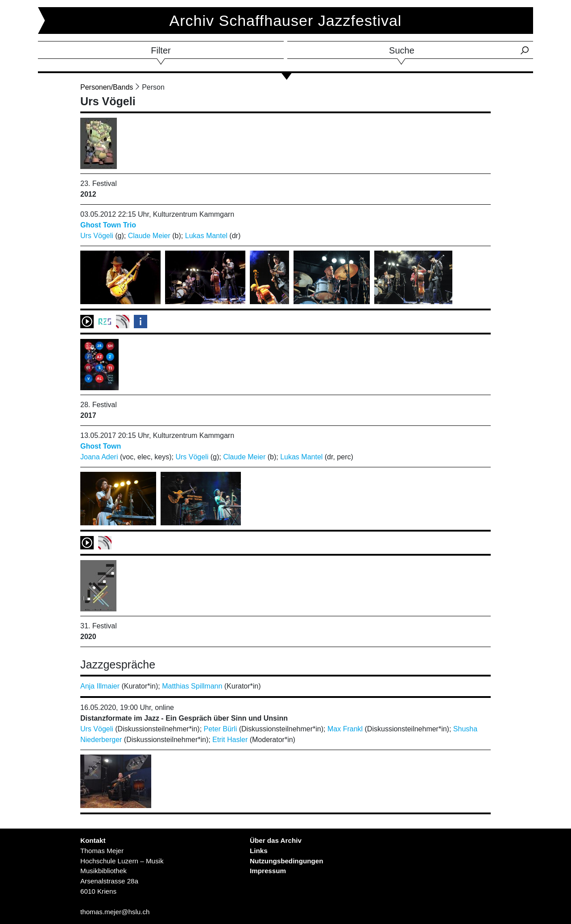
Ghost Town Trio (108, 225)
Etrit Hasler (230, 740)
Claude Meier (149, 236)
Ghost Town (101, 446)
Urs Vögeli (97, 236)
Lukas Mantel (206, 236)
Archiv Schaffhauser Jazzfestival (286, 21)
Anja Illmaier (100, 686)
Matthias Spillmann (192, 686)
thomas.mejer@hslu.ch (115, 912)
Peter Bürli (221, 729)
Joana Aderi (99, 457)
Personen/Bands (107, 87)
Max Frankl (345, 729)
